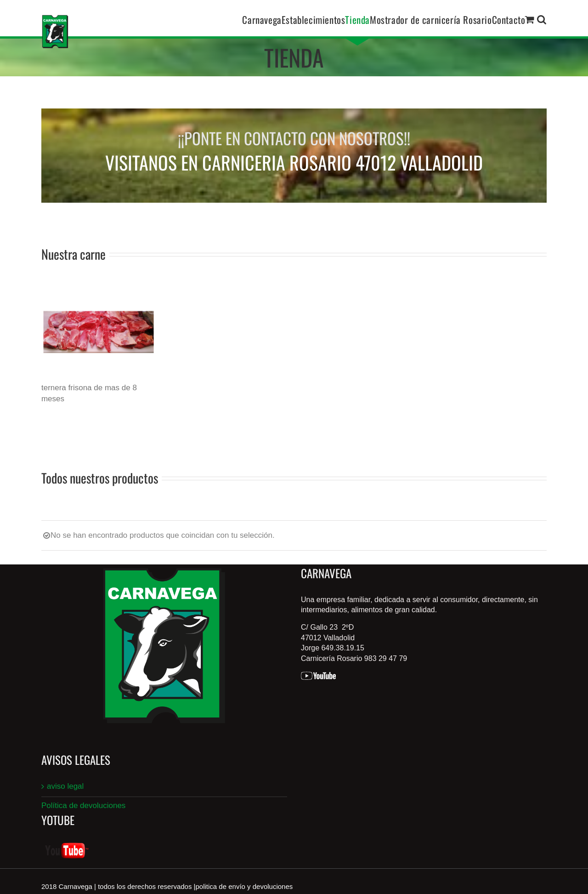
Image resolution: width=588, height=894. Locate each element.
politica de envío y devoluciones (244, 886)
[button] (542, 19)
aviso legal (65, 786)
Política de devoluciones (83, 806)
